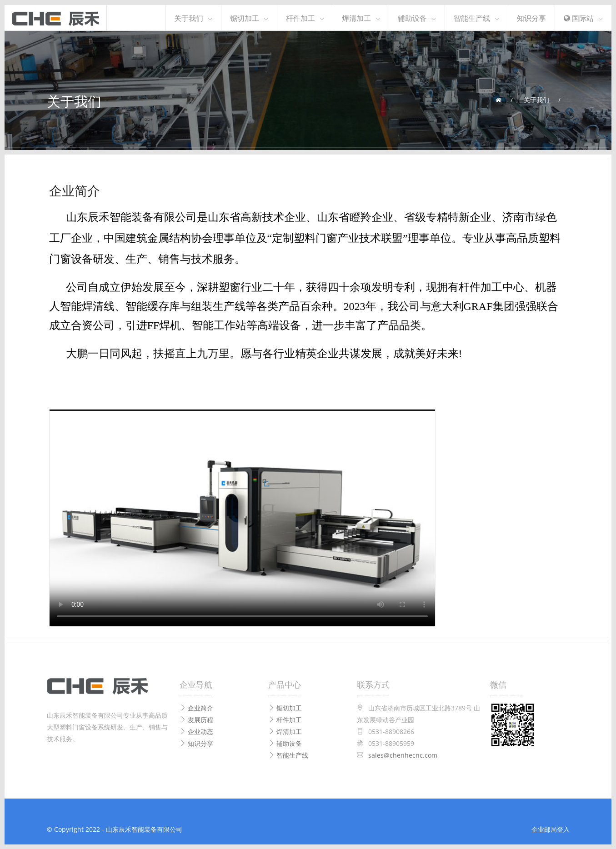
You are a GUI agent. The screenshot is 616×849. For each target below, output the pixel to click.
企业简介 (196, 708)
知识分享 (531, 18)
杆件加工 (300, 18)
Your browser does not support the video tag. (242, 518)
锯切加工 (245, 18)
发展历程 (196, 720)
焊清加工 (356, 18)
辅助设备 (412, 18)
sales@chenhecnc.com (403, 755)
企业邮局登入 (551, 829)
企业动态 (196, 732)
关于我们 (189, 18)
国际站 (579, 18)
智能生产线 (472, 18)
